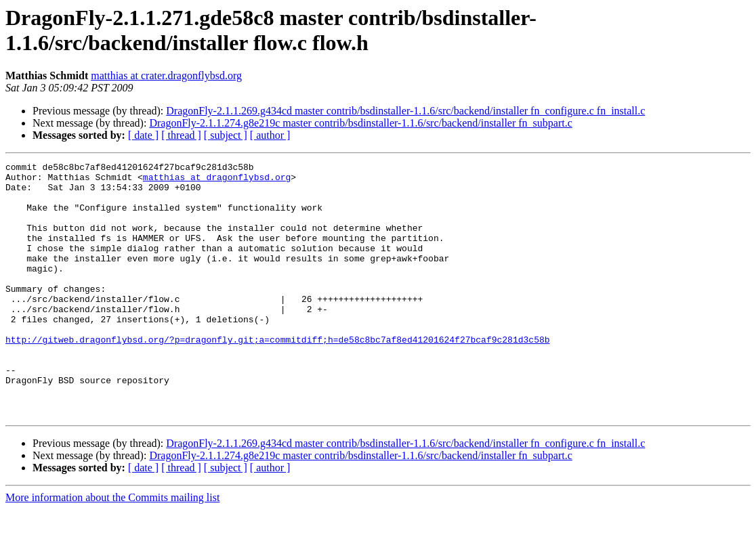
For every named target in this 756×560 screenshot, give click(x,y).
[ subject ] (226, 135)
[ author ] (270, 135)
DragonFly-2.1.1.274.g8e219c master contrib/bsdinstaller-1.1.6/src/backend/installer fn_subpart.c (360, 123)
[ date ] (143, 135)
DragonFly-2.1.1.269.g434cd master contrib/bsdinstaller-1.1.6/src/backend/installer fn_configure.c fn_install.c (405, 111)
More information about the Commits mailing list (112, 548)
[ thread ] (181, 135)
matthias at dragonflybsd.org (217, 181)
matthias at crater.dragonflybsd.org (166, 76)
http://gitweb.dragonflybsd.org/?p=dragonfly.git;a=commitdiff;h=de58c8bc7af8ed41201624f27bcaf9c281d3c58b (277, 376)
